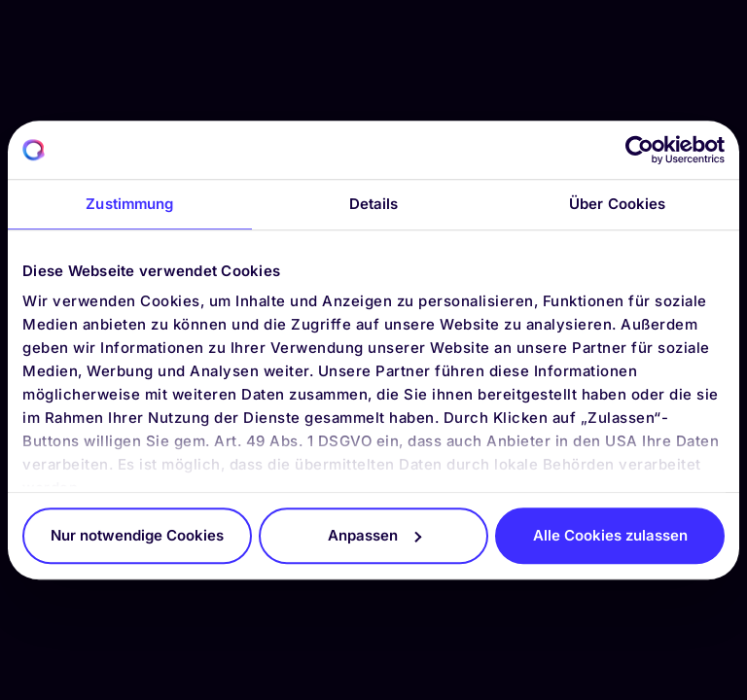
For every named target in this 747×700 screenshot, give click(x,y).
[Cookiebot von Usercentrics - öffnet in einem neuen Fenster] (640, 150)
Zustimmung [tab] (129, 204)
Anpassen (374, 535)
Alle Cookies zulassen (610, 535)
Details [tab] (374, 204)
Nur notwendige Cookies (137, 535)
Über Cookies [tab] (617, 204)
